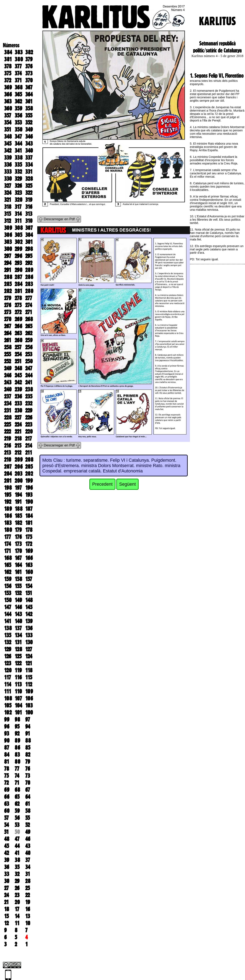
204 (8, 474)
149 (18, 600)
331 (29, 172)
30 (7, 881)
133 (29, 635)
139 (29, 621)
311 (18, 221)
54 (7, 825)
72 (6, 783)
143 (18, 614)
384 (8, 52)
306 (8, 235)
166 (29, 558)
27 (6, 888)
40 (28, 853)
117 (8, 677)
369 (8, 87)
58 (28, 811)
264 (8, 333)
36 (7, 867)
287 (18, 277)
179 (18, 530)
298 (29, 249)
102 (8, 712)
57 (6, 818)
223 (29, 425)
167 (18, 558)
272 (18, 312)
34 (28, 867)
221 (18, 432)
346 (29, 137)
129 (8, 649)
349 (29, 130)
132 (8, 642)
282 (8, 291)
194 (18, 495)
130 (29, 642)
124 (29, 656)
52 (28, 825)
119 (18, 670)
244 (29, 375)
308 (19, 228)
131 (18, 642)
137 (18, 628)
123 (8, 663)
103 (29, 705)
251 (18, 361)
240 (8, 389)
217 (29, 439)
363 (8, 101)
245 (18, 375)
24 (7, 895)
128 (18, 649)
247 (29, 368)
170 (18, 551)
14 (17, 916)
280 (29, 291)
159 (8, 579)
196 (29, 488)
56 (17, 818)
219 (8, 439)
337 (29, 158)
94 (28, 727)
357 (8, 115)
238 (29, 389)
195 (8, 495)
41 (17, 853)
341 (18, 151)
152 (18, 593)
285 (8, 284)
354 (8, 123)
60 (7, 811)
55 (28, 818)
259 (29, 340)
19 (28, 902)
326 (18, 186)
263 (18, 333)
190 (29, 502)
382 (29, 52)
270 (8, 319)
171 (8, 551)
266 (18, 326)
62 (17, 804)
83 (17, 755)
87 (7, 748)
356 (18, 115)
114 (8, 684)
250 (29, 361)
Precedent (102, 484)
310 (29, 221)
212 (18, 453)
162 (8, 572)
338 (19, 158)
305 (18, 235)
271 (29, 312)
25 (28, 888)
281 (18, 291)
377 (18, 66)
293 (18, 263)
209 (19, 460)
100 (29, 712)
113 (18, 684)
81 (7, 762)
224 (18, 425)
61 (28, 804)
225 (8, 425)
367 (29, 87)
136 (29, 628)
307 (29, 228)
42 (7, 853)
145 (29, 607)
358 (29, 108)
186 (8, 516)
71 (17, 783)
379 (29, 59)
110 (18, 691)
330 (8, 179)
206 (19, 467)
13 (28, 916)
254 (18, 354)
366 (8, 94)
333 (8, 172)
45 (7, 846)
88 (28, 741)
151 (29, 593)
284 (19, 284)
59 (17, 811)
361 (29, 101)
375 (8, 73)
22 (28, 895)
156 (8, 586)
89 (17, 741)
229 (29, 410)
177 (8, 537)
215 (18, 446)
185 (18, 516)
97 (28, 720)
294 (8, 263)
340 (29, 151)
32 (17, 874)
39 (7, 860)
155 (18, 586)
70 (28, 783)
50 (17, 832)
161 (18, 572)
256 (29, 347)
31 (28, 874)
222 (8, 432)
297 (8, 256)
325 (29, 186)
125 (18, 656)
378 (8, 66)
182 (18, 523)
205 (29, 467)
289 (29, 270)
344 (18, 144)
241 (29, 382)
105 (8, 705)
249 (8, 368)
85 (28, 748)
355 (29, 115)
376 (29, 66)
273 (8, 312)
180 (8, 530)
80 (17, 762)
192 (8, 502)
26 (17, 888)
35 (17, 867)
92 (17, 734)
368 (19, 87)
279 (8, 298)
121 (29, 663)
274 (29, 305)
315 (8, 214)
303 (8, 242)
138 (8, 628)
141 (8, 621)
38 (17, 860)
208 (29, 460)
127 (29, 649)
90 (7, 741)
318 (8, 207)
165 (8, 565)
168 (8, 558)
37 (28, 860)
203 (19, 474)
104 (18, 705)
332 (18, 172)
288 (8, 277)
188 (19, 509)
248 (18, 368)
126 (8, 656)
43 (28, 846)
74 (17, 776)
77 (17, 769)
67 (28, 790)
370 (29, 80)
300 (8, 249)
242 (18, 382)
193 (29, 495)
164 (18, 565)
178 (29, 530)
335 (18, 165)
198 (8, 488)
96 (7, 727)
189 (8, 509)
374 (18, 73)
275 (18, 305)
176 (18, 537)
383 (19, 52)
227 (18, 417)
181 (29, 523)
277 (29, 298)
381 (8, 59)
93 (7, 734)
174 (8, 544)
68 (17, 790)
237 (8, 396)
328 (29, 179)
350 (19, 130)
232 (29, 403)
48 (7, 839)
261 (8, 340)
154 (29, 586)
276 (8, 305)
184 (29, 516)
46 (28, 839)
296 (18, 256)
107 (18, 698)
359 (18, 108)
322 (29, 193)
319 (29, 200)
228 (8, 417)
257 (18, 347)
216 (8, 446)
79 (28, 762)
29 (17, 881)
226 (29, 417)
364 (29, 94)
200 (19, 481)
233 (18, 403)
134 (18, 635)
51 (6, 832)
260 (19, 340)
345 (8, 144)
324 (8, 193)
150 (8, 600)
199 (29, 481)
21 (6, 902)
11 (17, 923)
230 (18, 410)
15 (6, 916)
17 (17, 909)
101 (18, 712)
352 (29, 123)
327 (8, 186)
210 (8, 460)
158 (18, 579)
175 (29, 537)
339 (8, 158)
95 (17, 727)
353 (18, 123)
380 (19, 59)
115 (29, 677)
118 (29, 670)
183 (8, 523)
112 (29, 684)
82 (28, 755)
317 (18, 207)
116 (18, 677)
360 (8, 108)
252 (8, 361)
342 (8, 151)
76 (28, 769)
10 (28, 923)
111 (8, 691)
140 (18, 621)
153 (8, 593)
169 (29, 551)
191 (18, 502)
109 (29, 691)
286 (29, 277)
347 (18, 137)
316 (29, 207)
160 (29, 572)
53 (17, 825)
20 (17, 902)
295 (29, 256)
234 (8, 403)
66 (7, 797)
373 (29, 73)
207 (8, 467)
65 (17, 797)
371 (18, 80)
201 (8, 481)
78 (7, 769)
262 (29, 333)
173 (18, 544)
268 (29, 319)
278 (18, 298)
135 (8, 635)
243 (8, 382)
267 (8, 326)
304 (29, 235)
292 (29, 263)
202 (29, 474)
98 (17, 720)
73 (28, 776)
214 (29, 446)
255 (8, 354)
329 (18, 179)
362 (18, 101)
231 (8, 410)
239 (18, 389)
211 (29, 453)
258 (8, 347)
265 (29, 326)
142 (29, 614)
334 (29, 165)
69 (7, 790)
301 (29, 242)
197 (18, 488)
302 (19, 242)
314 (18, 214)
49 (28, 832)
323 (18, 193)
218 (18, 439)
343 (29, 144)
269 (18, 319)
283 (29, 284)
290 (19, 270)
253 (29, 354)
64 (28, 797)
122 (18, 663)
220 (29, 432)
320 (19, 200)
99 (7, 720)
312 (8, 221)
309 (8, 228)
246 (8, 375)
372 (8, 80)
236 (18, 396)
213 (8, 453)
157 (29, 579)
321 (8, 200)
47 (17, 839)
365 (18, 94)
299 (18, 249)
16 (28, 909)
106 (29, 698)
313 (29, 214)
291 (8, 270)
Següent (127, 484)
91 (28, 734)
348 (8, 137)
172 (29, 544)
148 (29, 600)
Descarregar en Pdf (59, 219)
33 (7, 874)
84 (7, 755)
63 (7, 804)
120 (8, 670)
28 (28, 881)
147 (8, 607)
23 (17, 895)
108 (8, 698)
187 (29, 509)
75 (6, 776)
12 (6, 923)
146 (18, 607)
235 (29, 396)
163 (29, 565)
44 (17, 846)
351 (8, 130)
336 (8, 165)
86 (17, 748)
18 (7, 909)
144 (8, 614)
